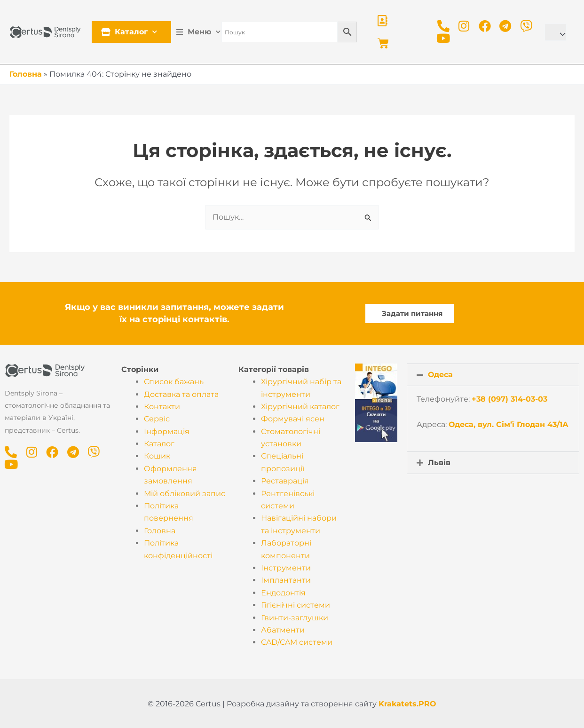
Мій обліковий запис (185, 494)
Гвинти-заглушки (295, 618)
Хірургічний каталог (300, 407)
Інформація (167, 431)
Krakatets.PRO (407, 704)
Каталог (131, 32)
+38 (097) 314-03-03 (509, 399)
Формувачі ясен (293, 419)
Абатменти (283, 630)
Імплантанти (286, 580)
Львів (439, 463)
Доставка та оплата (181, 394)
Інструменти (286, 568)
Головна (26, 74)
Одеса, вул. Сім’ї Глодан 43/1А (509, 424)
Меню (201, 32)
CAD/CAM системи (297, 642)
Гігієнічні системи (296, 605)
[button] (493, 375)
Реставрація (285, 481)
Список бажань (174, 382)
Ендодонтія (283, 593)
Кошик (157, 456)
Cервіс (157, 419)
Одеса (440, 375)
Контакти (162, 407)
